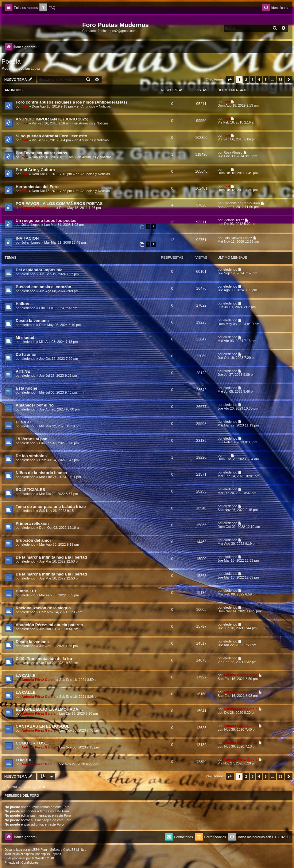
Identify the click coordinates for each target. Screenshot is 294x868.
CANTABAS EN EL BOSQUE (43, 726)
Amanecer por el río (35, 405)
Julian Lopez (31, 69)
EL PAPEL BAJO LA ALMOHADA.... (49, 709)
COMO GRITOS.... (33, 743)
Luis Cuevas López (238, 238)
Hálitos (22, 304)
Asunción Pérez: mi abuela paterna (49, 625)
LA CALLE (26, 676)
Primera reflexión (32, 523)
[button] (230, 80)
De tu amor (26, 354)
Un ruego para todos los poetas (46, 220)
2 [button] (246, 80)
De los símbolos (31, 456)
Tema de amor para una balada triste (51, 507)
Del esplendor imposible (39, 270)
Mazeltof (41, 858)
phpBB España (51, 854)
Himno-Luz (26, 591)
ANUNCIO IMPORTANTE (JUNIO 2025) (52, 119)
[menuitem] (47, 8)
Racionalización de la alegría (43, 608)
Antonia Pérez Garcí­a (39, 208)
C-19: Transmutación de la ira (44, 659)
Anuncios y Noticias (96, 106)
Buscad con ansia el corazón (43, 287)
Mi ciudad (25, 338)
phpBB (33, 850)
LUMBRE (24, 760)
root (25, 106)
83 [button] (280, 80)
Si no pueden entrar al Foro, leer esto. (52, 136)
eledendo (28, 274)
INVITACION (27, 238)
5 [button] (265, 80)
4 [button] (259, 80)
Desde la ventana (32, 321)
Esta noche (26, 388)
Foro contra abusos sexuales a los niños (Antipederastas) (71, 102)
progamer (19, 858)
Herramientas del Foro (37, 187)
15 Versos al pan (31, 439)
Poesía (11, 61)
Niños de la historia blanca (41, 473)
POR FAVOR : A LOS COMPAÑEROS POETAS (59, 204)
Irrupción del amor (33, 540)
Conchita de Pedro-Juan (242, 203)
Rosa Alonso (233, 152)
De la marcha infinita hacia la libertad (51, 557)
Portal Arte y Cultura (35, 170)
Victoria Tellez (234, 220)
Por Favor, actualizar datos (41, 153)
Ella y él (23, 422)
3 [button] (253, 80)
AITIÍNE (23, 371)
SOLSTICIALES (30, 490)
